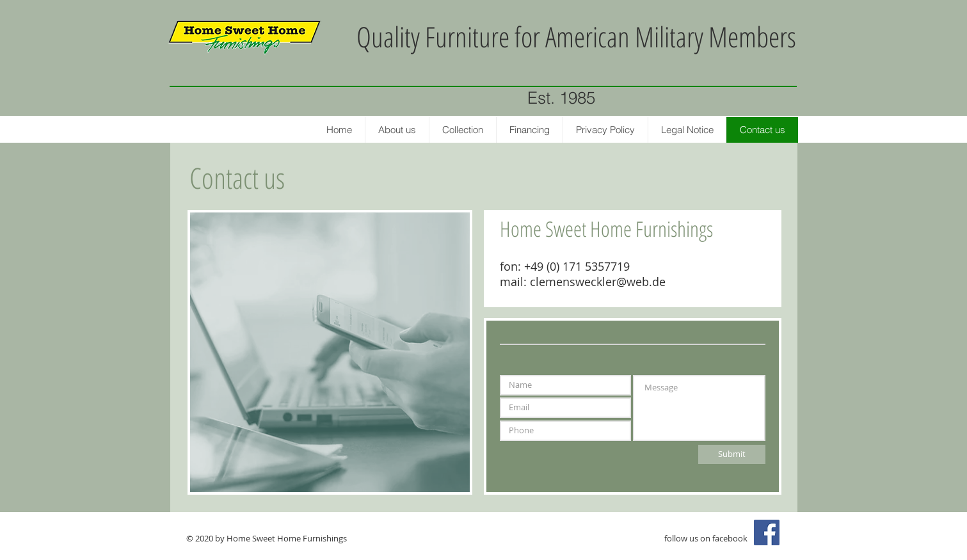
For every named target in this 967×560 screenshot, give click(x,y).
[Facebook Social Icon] (767, 532)
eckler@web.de (625, 282)
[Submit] (732, 454)
